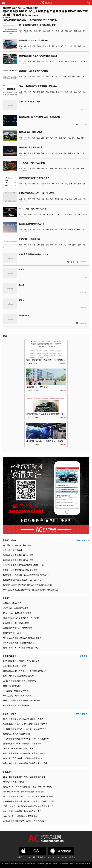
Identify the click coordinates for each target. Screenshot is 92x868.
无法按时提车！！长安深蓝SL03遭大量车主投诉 (23, 565)
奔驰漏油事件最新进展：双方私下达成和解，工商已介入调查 (29, 801)
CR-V (22, 270)
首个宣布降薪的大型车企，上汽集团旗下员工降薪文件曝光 (28, 796)
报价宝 (72, 857)
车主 (47, 199)
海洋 (52, 77)
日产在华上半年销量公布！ (31, 239)
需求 (80, 245)
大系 (80, 199)
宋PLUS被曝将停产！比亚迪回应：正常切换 (38, 86)
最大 (75, 92)
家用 (57, 184)
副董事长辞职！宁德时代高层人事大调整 (20, 570)
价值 (68, 262)
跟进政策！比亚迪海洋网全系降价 (34, 71)
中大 (78, 138)
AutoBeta (52, 857)
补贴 (25, 77)
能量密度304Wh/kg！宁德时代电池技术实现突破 (47, 441)
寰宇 (60, 169)
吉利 (66, 184)
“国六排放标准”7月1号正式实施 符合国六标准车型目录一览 (28, 806)
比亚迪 (76, 124)
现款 (75, 46)
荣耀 (49, 31)
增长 (40, 31)
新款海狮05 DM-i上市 (12, 633)
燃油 (34, 61)
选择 (44, 214)
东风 (29, 46)
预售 (83, 169)
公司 (57, 46)
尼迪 (47, 245)
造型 (53, 46)
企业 (80, 31)
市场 (31, 31)
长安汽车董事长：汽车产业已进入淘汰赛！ (21, 661)
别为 (84, 46)
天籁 (69, 245)
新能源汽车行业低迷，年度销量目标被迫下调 (22, 744)
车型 (35, 31)
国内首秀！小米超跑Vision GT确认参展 (19, 681)
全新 (38, 61)
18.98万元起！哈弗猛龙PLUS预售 (17, 613)
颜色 (74, 230)
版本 (47, 138)
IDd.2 (22, 285)
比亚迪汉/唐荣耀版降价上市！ (32, 224)
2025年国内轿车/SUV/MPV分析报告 (34, 178)
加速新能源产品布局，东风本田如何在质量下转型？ (25, 724)
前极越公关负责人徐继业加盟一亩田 (18, 555)
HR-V (22, 300)
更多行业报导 (82, 714)
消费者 (75, 245)
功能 (75, 199)
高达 (83, 77)
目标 (78, 77)
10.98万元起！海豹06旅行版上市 (33, 209)
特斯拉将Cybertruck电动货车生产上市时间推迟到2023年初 (27, 585)
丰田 (75, 184)
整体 (84, 31)
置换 (65, 77)
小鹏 (77, 262)
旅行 (21, 214)
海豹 (74, 77)
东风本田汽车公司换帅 (13, 550)
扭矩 (69, 230)
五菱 (44, 31)
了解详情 (63, 364)
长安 (77, 323)
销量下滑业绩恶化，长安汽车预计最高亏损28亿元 (24, 753)
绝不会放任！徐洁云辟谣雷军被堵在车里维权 (22, 638)
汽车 (21, 31)
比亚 (62, 31)
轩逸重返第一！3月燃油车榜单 (16, 623)
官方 (62, 46)
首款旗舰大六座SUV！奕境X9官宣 (18, 628)
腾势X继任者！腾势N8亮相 (31, 132)
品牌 (71, 31)
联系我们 (21, 857)
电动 (60, 245)
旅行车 (30, 214)
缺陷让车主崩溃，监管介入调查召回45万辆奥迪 (23, 719)
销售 (71, 92)
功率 (80, 92)
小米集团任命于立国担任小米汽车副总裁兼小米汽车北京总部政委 (31, 590)
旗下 (53, 31)
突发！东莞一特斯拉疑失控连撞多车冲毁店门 (22, 811)
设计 (52, 61)
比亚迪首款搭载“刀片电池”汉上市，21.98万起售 (40, 117)
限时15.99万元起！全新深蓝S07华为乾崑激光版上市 (25, 671)
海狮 (43, 92)
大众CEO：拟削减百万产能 (14, 666)
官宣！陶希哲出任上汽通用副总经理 (18, 676)
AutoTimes (62, 857)
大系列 (85, 199)
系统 (86, 61)
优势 (53, 184)
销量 (57, 31)
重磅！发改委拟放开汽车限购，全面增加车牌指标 (47, 360)
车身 (57, 214)
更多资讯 (84, 656)
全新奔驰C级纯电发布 (12, 603)
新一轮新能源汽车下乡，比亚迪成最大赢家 (37, 25)
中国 (75, 31)
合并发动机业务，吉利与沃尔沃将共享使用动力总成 (25, 763)
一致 (75, 214)
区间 (65, 153)
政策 (38, 77)
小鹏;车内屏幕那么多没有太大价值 (34, 254)
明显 (71, 214)
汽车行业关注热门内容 (27, 8)
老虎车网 (31, 857)
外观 (49, 46)
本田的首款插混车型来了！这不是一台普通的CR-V (24, 729)
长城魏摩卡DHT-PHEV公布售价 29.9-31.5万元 (22, 580)
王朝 (38, 92)
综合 (52, 230)
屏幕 (72, 262)
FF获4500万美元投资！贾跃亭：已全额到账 (21, 618)
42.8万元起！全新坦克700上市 (16, 608)
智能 (65, 169)
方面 (71, 46)
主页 (14, 8)
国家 (56, 77)
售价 (57, 92)
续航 (78, 169)
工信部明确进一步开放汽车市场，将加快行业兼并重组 (26, 739)
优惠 (29, 77)
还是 (62, 214)
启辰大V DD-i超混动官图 (30, 102)
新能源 (26, 31)
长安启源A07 (25, 316)
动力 (34, 46)
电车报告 (41, 857)
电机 (81, 61)
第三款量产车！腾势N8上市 (31, 148)
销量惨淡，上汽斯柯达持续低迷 (16, 734)
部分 (74, 138)
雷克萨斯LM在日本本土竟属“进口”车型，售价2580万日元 (51, 414)
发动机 (39, 46)
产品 (47, 92)
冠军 (56, 230)
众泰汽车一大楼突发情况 (37, 387)
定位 (60, 153)
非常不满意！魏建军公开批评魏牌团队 (19, 643)
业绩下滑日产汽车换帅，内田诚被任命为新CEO (23, 758)
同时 (56, 138)
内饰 (78, 230)
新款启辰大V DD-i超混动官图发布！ (34, 40)
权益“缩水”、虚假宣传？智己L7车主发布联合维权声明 (26, 575)
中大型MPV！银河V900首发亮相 (17, 545)
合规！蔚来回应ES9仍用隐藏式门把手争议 (21, 648)
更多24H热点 (82, 540)
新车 (21, 46)
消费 (84, 245)
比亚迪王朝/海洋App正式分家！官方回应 (37, 193)
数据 (43, 245)
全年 (49, 184)
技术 (71, 184)
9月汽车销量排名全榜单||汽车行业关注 (19, 749)
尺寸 (66, 46)
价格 (80, 184)
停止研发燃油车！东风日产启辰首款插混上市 (38, 56)
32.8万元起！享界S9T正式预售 (32, 163)
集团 (66, 31)
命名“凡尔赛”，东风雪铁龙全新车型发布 (20, 816)
